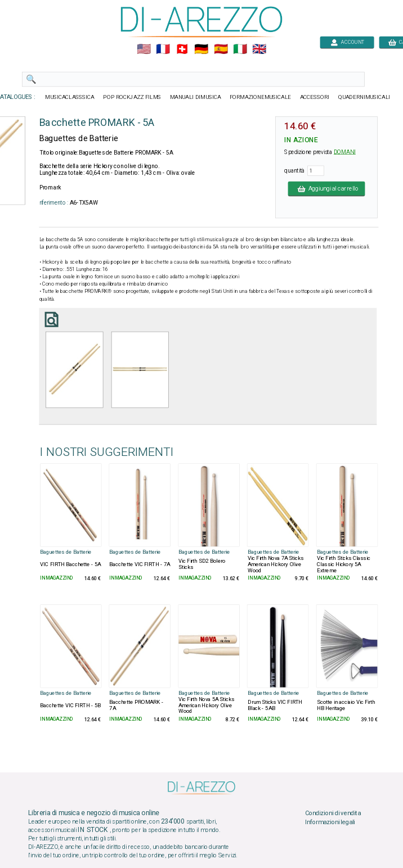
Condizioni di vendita (333, 813)
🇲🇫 (163, 49)
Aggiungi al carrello (327, 188)
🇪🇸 (221, 49)
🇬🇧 (259, 49)
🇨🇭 (182, 49)
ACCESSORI (315, 97)
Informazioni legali (330, 822)
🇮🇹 (240, 49)
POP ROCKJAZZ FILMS (132, 97)
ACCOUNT (347, 42)
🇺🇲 (144, 49)
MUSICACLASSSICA (70, 97)
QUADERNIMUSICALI (364, 97)
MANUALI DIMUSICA (196, 97)
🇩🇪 (201, 49)
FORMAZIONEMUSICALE (260, 97)
